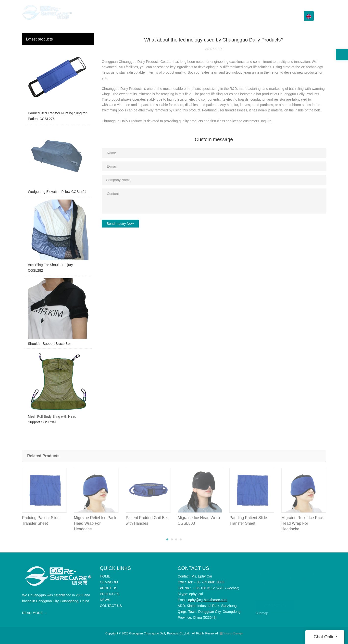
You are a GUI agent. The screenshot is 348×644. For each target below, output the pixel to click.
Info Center (250, 16)
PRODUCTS (221, 16)
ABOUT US (195, 16)
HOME (148, 16)
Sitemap (262, 613)
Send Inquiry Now (120, 224)
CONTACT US (282, 16)
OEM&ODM (169, 16)
